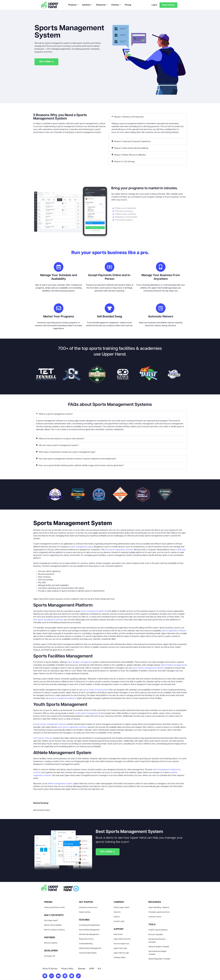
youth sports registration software (72, 727)
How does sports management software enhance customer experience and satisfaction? (77, 459)
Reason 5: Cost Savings (125, 162)
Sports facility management (173, 665)
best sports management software (48, 620)
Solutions (87, 5)
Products (73, 5)
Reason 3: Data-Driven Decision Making (131, 148)
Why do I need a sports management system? (59, 446)
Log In (154, 5)
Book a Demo (168, 5)
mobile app (181, 550)
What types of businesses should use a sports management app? (67, 452)
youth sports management (87, 714)
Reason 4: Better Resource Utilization (130, 155)
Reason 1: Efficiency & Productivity (129, 117)
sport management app (81, 547)
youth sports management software (51, 724)
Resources (102, 5)
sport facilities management (80, 662)
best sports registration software (119, 550)
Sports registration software (174, 631)
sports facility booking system (96, 690)
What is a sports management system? (56, 414)
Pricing (128, 5)
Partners (116, 5)
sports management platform (93, 611)
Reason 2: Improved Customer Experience (132, 142)
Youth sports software (43, 738)
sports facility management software (148, 668)
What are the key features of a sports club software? (62, 439)
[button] (148, 117)
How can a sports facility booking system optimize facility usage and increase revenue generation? (81, 466)
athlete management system (60, 784)
